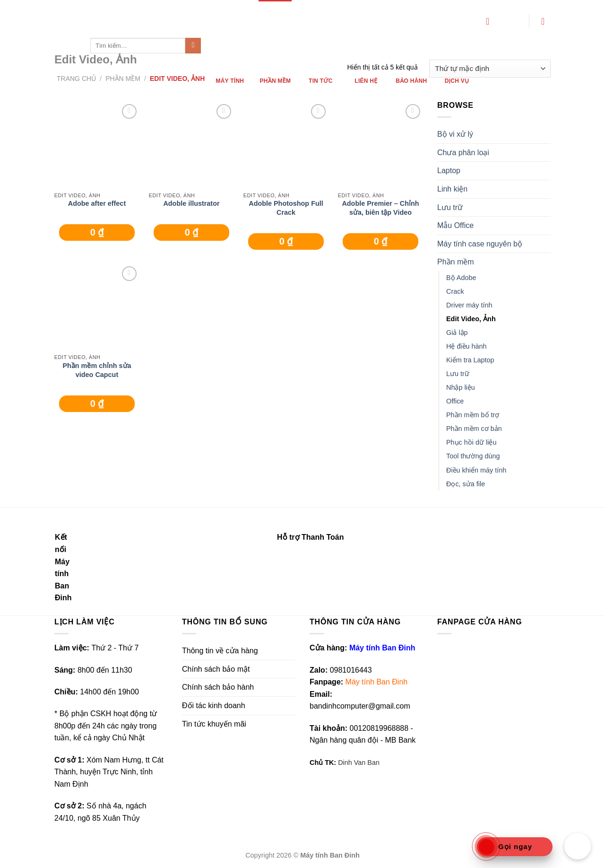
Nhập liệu (461, 387)
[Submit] (193, 46)
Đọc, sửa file (466, 484)
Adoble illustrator (191, 203)
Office (455, 401)
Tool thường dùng (473, 456)
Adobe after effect (97, 203)
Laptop (449, 171)
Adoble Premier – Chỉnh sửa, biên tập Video (380, 208)
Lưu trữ (450, 207)
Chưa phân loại (463, 153)
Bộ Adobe (461, 278)
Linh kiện (452, 189)
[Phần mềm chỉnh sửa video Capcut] (97, 307)
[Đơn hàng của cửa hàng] (490, 69)
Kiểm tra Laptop (470, 360)
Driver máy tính (469, 305)
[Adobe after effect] (97, 144)
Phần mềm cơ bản (474, 429)
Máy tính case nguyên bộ (480, 244)
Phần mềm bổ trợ (473, 415)
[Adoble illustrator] (191, 144)
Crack (455, 291)
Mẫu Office (455, 225)
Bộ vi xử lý (455, 134)
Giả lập (457, 333)
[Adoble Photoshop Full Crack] (286, 144)
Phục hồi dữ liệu (471, 442)
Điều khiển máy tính (476, 470)
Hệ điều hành (467, 346)
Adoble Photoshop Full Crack (286, 208)
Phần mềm (456, 262)
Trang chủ (76, 79)
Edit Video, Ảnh (471, 319)
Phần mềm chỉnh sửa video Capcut (97, 370)
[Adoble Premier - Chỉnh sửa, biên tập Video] (380, 144)
